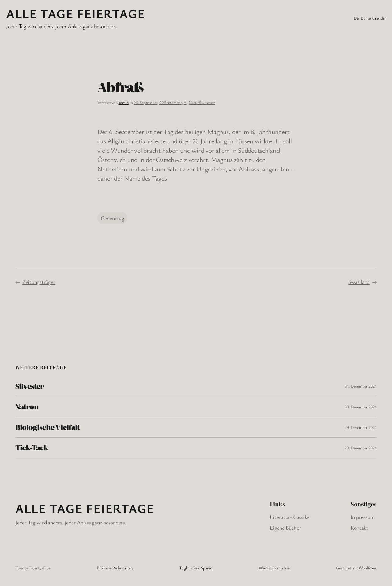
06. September (145, 102)
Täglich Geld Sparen (196, 568)
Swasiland (359, 282)
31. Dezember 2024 (361, 386)
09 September (170, 102)
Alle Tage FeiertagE (75, 13)
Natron (27, 407)
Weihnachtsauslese (274, 568)
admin (123, 102)
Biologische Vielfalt (47, 427)
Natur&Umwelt (202, 102)
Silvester (30, 386)
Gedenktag (113, 218)
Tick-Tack (32, 448)
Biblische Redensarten (115, 568)
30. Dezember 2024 (361, 407)
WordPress (368, 568)
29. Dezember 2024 (361, 427)
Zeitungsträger (39, 282)
